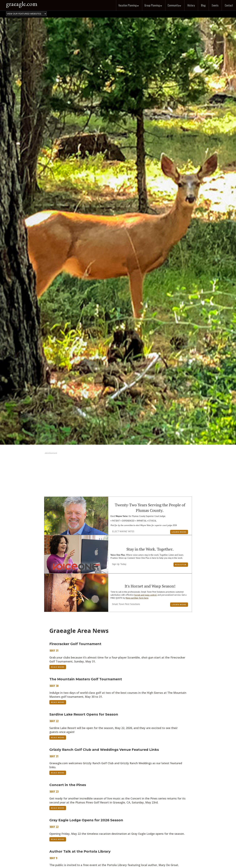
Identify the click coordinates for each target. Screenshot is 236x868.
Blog (203, 5)
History (191, 5)
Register (181, 565)
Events (215, 5)
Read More (58, 667)
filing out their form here (137, 598)
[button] (129, 5)
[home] (20, 5)
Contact (229, 5)
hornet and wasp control (145, 595)
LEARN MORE (179, 532)
